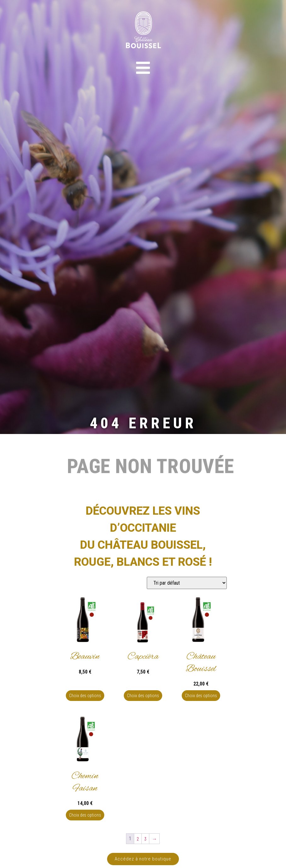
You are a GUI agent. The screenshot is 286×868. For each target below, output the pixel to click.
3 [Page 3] (145, 839)
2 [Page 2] (138, 839)
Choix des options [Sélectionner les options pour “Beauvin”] (85, 696)
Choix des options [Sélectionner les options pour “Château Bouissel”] (201, 696)
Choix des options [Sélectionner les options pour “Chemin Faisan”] (85, 815)
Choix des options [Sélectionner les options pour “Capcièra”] (143, 696)
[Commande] (187, 583)
